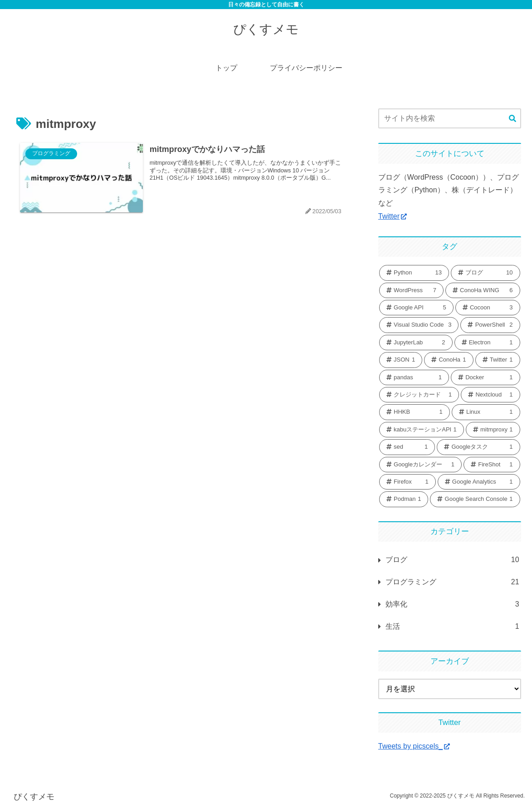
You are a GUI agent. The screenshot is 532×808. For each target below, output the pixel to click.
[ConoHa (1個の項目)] (449, 360)
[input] (450, 118)
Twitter (393, 216)
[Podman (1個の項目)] (404, 499)
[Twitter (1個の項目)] (498, 360)
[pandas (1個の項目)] (414, 377)
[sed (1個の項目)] (407, 447)
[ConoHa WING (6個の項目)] (483, 290)
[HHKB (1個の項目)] (415, 412)
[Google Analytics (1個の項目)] (479, 482)
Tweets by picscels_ (414, 746)
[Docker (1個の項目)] (486, 377)
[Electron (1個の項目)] (487, 343)
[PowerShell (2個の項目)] (490, 325)
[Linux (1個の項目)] (486, 412)
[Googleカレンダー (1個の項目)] (420, 465)
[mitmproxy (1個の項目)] (493, 430)
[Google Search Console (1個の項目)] (475, 499)
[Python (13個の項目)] (414, 273)
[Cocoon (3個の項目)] (488, 308)
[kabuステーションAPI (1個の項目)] (422, 430)
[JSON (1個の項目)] (401, 360)
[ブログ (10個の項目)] (486, 273)
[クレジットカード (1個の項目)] (419, 395)
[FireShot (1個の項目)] (492, 465)
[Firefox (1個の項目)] (408, 482)
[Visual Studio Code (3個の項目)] (419, 325)
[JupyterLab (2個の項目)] (416, 343)
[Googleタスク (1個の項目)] (478, 447)
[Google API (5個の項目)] (416, 308)
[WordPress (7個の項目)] (411, 290)
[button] (512, 119)
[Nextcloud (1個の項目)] (490, 395)
